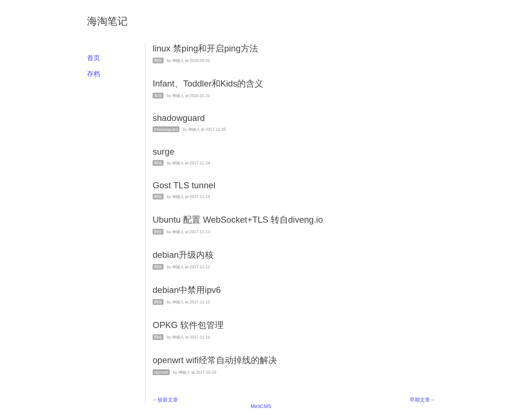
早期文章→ (422, 400)
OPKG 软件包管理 (188, 325)
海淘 (158, 96)
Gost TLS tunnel (184, 185)
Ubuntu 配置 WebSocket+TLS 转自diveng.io (238, 220)
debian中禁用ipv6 (187, 290)
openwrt (161, 372)
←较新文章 (165, 400)
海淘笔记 (107, 21)
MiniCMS (261, 406)
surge (163, 152)
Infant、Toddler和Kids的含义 (208, 83)
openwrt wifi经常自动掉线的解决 (215, 360)
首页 (94, 58)
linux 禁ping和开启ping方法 (205, 48)
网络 (158, 60)
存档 (94, 74)
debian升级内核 (183, 255)
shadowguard (179, 118)
